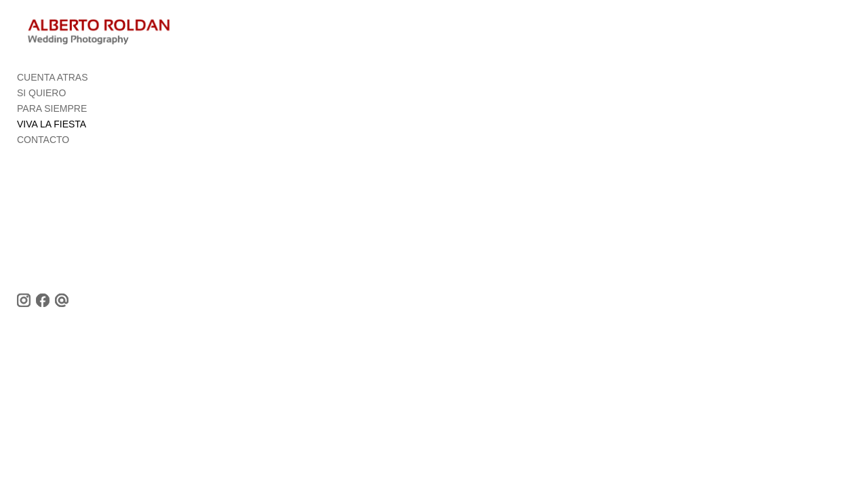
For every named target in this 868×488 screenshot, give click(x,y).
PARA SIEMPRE (52, 115)
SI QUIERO (41, 99)
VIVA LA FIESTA (52, 130)
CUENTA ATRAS (53, 83)
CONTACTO (43, 146)
